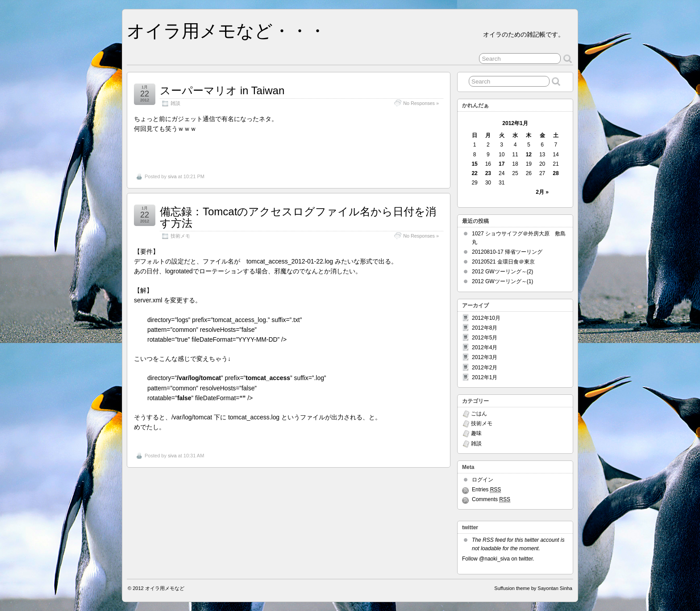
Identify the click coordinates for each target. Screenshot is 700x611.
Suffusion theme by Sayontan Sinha (533, 588)
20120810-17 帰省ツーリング (507, 252)
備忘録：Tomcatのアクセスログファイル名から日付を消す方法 (298, 217)
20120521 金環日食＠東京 (503, 262)
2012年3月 (485, 357)
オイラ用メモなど (165, 588)
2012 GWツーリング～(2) (502, 272)
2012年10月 (486, 318)
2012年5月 (485, 338)
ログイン (483, 480)
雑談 (175, 103)
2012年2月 (485, 368)
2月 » (542, 192)
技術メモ (180, 236)
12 (529, 155)
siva (172, 176)
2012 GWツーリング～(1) (502, 281)
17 (502, 164)
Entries (486, 490)
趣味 (476, 433)
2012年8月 (485, 328)
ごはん (479, 414)
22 (474, 173)
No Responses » (421, 103)
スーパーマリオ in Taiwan (222, 90)
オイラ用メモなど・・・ (227, 31)
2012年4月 (485, 347)
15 (474, 164)
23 (488, 173)
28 (556, 173)
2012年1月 (485, 377)
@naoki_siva (494, 559)
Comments (491, 500)
